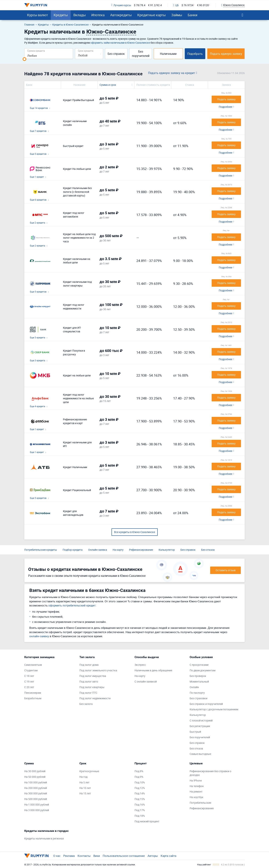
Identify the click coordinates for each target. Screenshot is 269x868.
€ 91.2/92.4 (155, 5)
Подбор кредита (73, 550)
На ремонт (196, 791)
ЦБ (176, 5)
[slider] (24, 59)
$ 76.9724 (187, 5)
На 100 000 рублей (36, 782)
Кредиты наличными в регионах (44, 838)
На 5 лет (84, 782)
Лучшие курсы (121, 5)
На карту (118, 550)
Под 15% (140, 799)
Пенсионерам (33, 693)
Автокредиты (121, 15)
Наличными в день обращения (153, 670)
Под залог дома (89, 665)
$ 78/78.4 (140, 5)
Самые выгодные (200, 754)
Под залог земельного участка (98, 670)
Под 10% (140, 782)
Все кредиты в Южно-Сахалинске (135, 532)
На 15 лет (85, 793)
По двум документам (202, 670)
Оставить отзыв (226, 570)
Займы (177, 15)
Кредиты (61, 15)
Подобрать (195, 54)
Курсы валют (38, 15)
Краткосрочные (89, 771)
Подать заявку (226, 99)
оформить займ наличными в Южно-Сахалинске (120, 43)
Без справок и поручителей (206, 704)
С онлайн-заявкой (146, 681)
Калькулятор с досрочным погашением (214, 709)
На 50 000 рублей (35, 777)
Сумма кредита (36, 51)
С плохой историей (201, 720)
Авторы (153, 856)
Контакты (84, 856)
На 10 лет (85, 788)
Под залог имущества (93, 676)
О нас (57, 856)
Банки (193, 15)
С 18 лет (29, 676)
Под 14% (140, 793)
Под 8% (139, 771)
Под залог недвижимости (95, 698)
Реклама (69, 856)
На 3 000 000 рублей (37, 810)
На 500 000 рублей (36, 799)
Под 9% (139, 777)
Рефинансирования (202, 808)
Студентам (31, 670)
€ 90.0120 (203, 5)
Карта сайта (168, 856)
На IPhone (196, 780)
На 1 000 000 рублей (37, 805)
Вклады (80, 15)
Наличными (168, 54)
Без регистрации (200, 726)
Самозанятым (33, 665)
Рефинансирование (141, 550)
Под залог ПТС (88, 693)
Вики (97, 856)
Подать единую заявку (226, 54)
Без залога (86, 704)
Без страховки (198, 698)
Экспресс (140, 665)
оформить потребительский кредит (72, 605)
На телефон (197, 786)
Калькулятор (167, 550)
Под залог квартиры (92, 687)
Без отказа (208, 550)
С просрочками (199, 665)
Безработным (33, 698)
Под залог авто (89, 681)
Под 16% (140, 805)
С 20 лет (29, 687)
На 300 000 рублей (36, 793)
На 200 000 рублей (36, 788)
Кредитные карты (151, 15)
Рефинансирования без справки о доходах (210, 773)
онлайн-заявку (39, 636)
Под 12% (140, 788)
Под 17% (140, 810)
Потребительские (200, 803)
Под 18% (140, 816)
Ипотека (98, 15)
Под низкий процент (147, 821)
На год (83, 777)
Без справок (116, 54)
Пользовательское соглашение (124, 856)
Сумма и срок (108, 85)
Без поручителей (141, 54)
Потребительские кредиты (41, 550)
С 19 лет (29, 681)
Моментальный (199, 681)
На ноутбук (197, 797)
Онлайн (194, 687)
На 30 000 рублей (35, 771)
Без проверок (198, 676)
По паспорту (197, 693)
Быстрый (195, 732)
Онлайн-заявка (98, 550)
